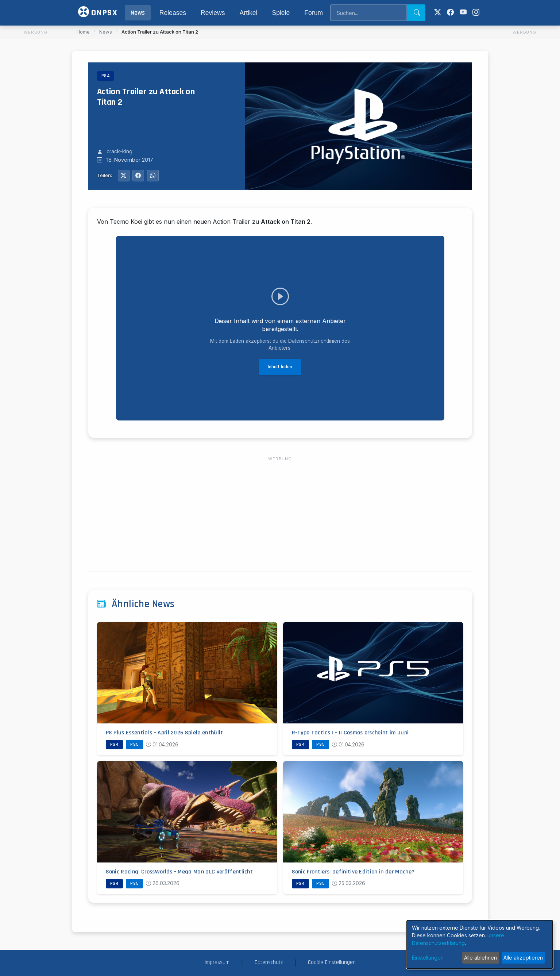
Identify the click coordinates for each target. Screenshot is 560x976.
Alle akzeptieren (523, 958)
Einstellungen (428, 958)
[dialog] (480, 944)
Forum (314, 13)
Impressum (217, 962)
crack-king (119, 152)
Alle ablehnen (480, 958)
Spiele (281, 13)
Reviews (213, 13)
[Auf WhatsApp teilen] (153, 176)
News (138, 13)
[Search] (368, 13)
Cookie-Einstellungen (332, 962)
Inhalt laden (280, 367)
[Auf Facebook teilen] (138, 176)
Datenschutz (269, 962)
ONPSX (98, 12)
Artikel (249, 13)
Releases (173, 13)
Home (83, 32)
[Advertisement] (36, 146)
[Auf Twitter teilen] (124, 176)
